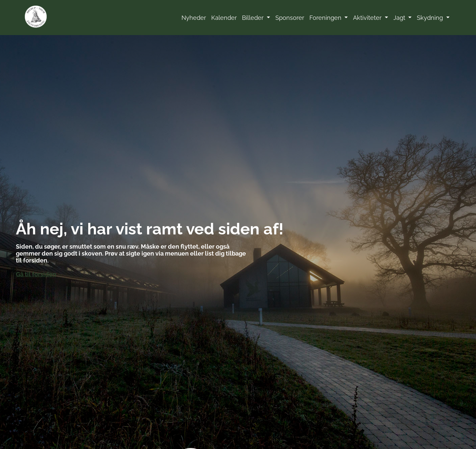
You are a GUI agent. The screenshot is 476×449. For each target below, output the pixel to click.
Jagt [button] (400, 18)
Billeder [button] (254, 18)
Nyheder (194, 18)
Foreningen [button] (326, 18)
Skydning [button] (431, 18)
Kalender (224, 18)
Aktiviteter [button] (368, 18)
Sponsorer (290, 18)
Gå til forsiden (36, 274)
